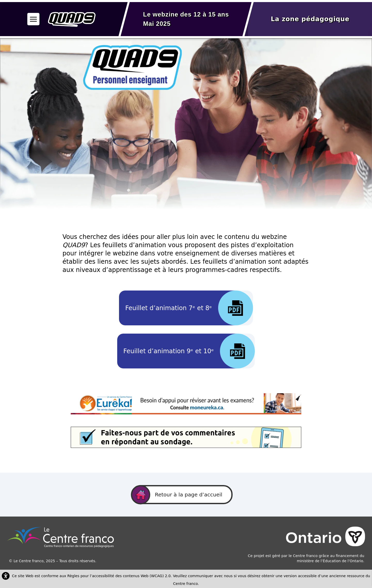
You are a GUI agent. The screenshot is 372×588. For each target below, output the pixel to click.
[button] (33, 19)
